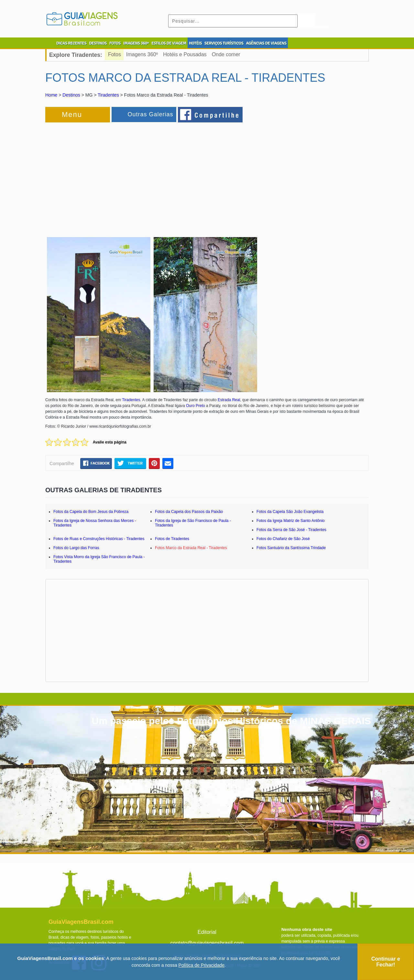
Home (51, 95)
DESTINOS (98, 43)
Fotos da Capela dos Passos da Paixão (189, 512)
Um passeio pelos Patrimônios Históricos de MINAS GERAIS (231, 721)
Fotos (114, 54)
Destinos (71, 95)
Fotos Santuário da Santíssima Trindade (291, 548)
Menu (72, 115)
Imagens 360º (142, 54)
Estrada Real (229, 400)
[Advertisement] (116, 176)
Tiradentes (108, 95)
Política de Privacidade (202, 965)
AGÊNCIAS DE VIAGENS (266, 43)
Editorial (207, 932)
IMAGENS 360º (136, 43)
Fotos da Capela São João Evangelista (290, 512)
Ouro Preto (196, 406)
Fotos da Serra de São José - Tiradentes (291, 530)
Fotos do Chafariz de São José (283, 539)
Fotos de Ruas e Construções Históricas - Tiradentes (99, 539)
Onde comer (226, 54)
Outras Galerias (150, 114)
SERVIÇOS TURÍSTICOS (224, 43)
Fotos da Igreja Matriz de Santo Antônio (291, 521)
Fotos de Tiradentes (172, 539)
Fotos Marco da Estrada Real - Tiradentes (191, 548)
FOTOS (115, 43)
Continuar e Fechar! (386, 962)
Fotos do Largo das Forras (76, 548)
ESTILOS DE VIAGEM (169, 43)
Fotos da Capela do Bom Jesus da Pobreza (91, 512)
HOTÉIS (195, 43)
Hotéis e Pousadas (185, 54)
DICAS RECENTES (71, 43)
